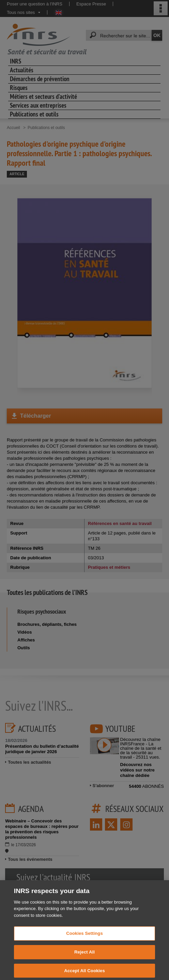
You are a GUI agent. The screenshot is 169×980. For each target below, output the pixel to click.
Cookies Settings (84, 940)
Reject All (84, 959)
